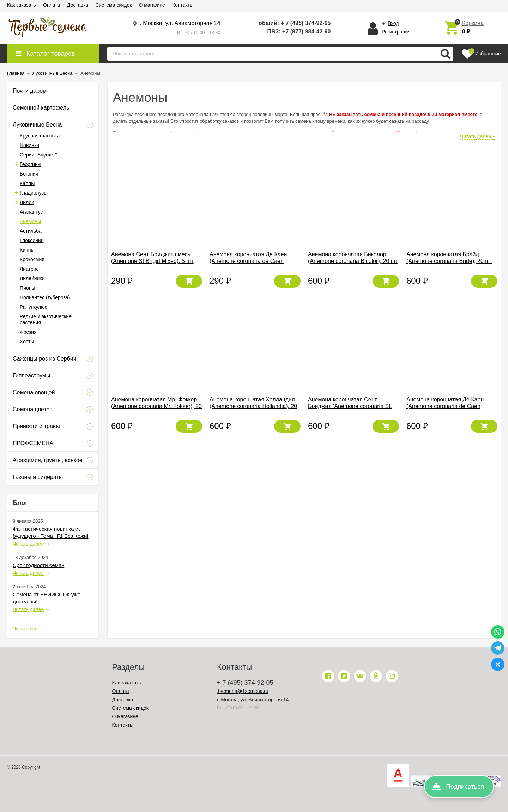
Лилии (27, 202)
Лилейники (32, 278)
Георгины (31, 164)
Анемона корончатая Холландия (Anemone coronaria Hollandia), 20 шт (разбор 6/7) (253, 406)
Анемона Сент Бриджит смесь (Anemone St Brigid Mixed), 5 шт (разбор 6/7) (152, 261)
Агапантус (31, 212)
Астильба (31, 231)
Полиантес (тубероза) (45, 297)
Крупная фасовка (40, 136)
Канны (27, 250)
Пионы (27, 288)
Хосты (27, 342)
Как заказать (22, 5)
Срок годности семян (38, 565)
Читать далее (28, 544)
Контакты (183, 5)
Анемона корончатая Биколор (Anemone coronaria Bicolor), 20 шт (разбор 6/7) (353, 261)
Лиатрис (29, 269)
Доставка (78, 5)
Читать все (25, 629)
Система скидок (113, 5)
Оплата (52, 5)
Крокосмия (32, 259)
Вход (393, 23)
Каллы (27, 183)
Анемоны (30, 221)
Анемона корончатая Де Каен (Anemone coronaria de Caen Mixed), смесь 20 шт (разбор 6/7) (449, 406)
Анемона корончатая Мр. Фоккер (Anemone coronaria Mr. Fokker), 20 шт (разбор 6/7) (156, 406)
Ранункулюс (34, 307)
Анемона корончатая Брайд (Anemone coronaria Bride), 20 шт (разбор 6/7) (449, 261)
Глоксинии (32, 240)
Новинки (29, 145)
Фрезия (28, 332)
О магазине (152, 5)
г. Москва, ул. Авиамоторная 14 (179, 23)
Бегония (29, 174)
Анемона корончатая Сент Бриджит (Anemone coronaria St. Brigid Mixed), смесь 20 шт (350, 406)
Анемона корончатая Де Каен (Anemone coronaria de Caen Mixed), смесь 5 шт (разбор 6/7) (251, 261)
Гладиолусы (34, 193)
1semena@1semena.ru (243, 691)
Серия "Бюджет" (38, 155)
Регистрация (396, 32)
